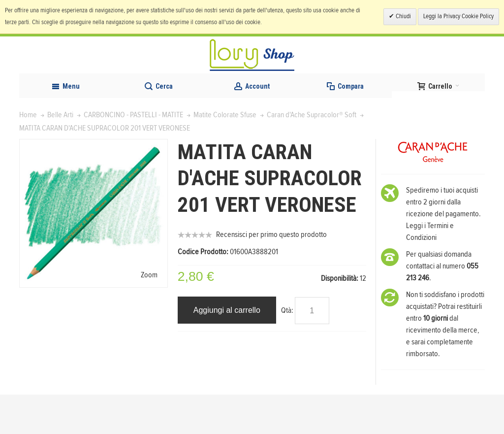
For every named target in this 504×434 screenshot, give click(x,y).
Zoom (149, 314)
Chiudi (403, 17)
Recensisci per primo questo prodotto (271, 274)
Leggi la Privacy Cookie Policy (458, 17)
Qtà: (287, 350)
